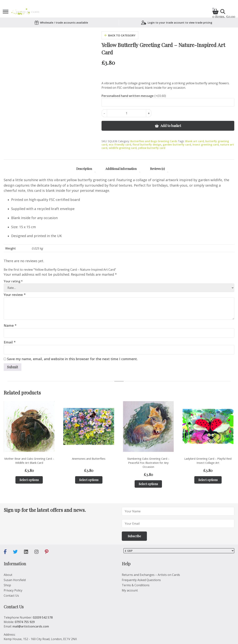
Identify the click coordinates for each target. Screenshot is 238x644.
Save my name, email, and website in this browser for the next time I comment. (72, 359)
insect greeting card (206, 145)
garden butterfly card (177, 145)
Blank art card (194, 141)
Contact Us (11, 596)
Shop (7, 585)
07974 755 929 (25, 622)
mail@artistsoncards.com (31, 626)
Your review (15, 295)
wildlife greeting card (123, 148)
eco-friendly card (120, 145)
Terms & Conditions (136, 585)
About (8, 575)
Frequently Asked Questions (141, 580)
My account (130, 590)
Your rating (13, 281)
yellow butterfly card (152, 148)
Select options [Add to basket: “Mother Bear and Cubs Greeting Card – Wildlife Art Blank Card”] (29, 480)
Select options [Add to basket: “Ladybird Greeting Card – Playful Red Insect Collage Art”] (208, 480)
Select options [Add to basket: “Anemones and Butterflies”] (89, 480)
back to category (120, 35)
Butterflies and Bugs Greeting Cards (154, 141)
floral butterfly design (147, 145)
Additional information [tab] (121, 169)
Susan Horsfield (15, 580)
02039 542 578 (43, 617)
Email (10, 342)
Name (10, 325)
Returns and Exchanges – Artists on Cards (151, 575)
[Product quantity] (127, 113)
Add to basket (171, 126)
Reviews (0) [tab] (157, 169)
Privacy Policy (13, 590)
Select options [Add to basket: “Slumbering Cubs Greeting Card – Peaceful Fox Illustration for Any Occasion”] (148, 484)
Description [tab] (84, 169)
